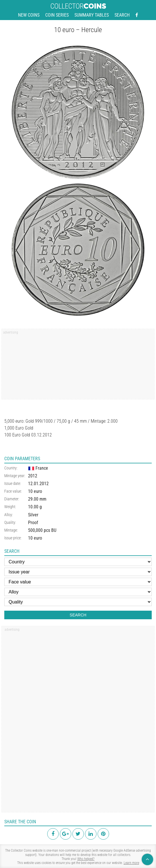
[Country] (78, 562)
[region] (78, 366)
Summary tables (92, 15)
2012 (33, 476)
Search (122, 15)
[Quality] (78, 602)
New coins (29, 15)
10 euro (35, 491)
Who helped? (86, 859)
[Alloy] (78, 592)
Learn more (131, 863)
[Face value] (78, 582)
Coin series (57, 15)
